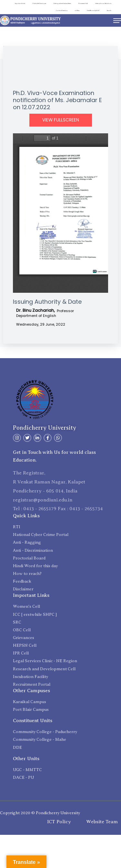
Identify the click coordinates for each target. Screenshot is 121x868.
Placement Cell (83, 3)
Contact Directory (62, 10)
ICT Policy (59, 822)
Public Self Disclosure (39, 3)
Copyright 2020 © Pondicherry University (40, 813)
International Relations (103, 3)
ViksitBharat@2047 (93, 10)
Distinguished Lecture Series (62, 3)
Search (109, 10)
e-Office (77, 10)
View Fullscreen (61, 120)
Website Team (102, 822)
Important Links (20, 3)
